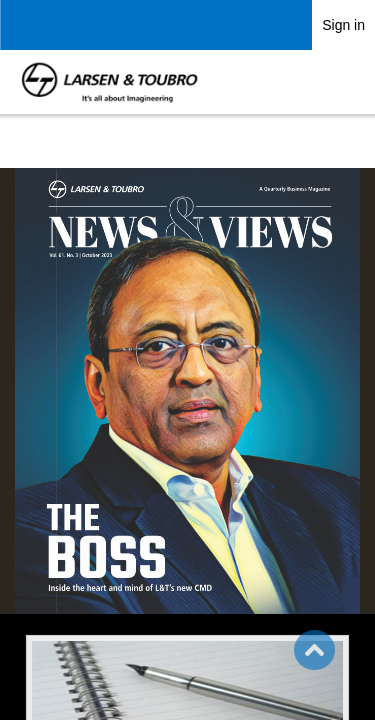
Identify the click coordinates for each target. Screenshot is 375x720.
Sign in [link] (343, 25)
